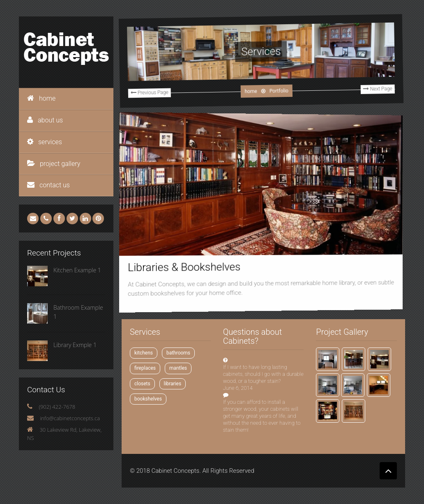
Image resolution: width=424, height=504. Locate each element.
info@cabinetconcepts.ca (70, 418)
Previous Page (144, 99)
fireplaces (145, 368)
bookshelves (148, 399)
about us (45, 120)
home (41, 98)
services (45, 142)
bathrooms (178, 353)
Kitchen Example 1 (77, 270)
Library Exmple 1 (75, 345)
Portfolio (273, 90)
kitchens (144, 353)
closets (142, 384)
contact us (48, 185)
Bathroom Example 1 (78, 312)
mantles (178, 368)
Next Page (372, 83)
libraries (173, 384)
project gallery (54, 164)
